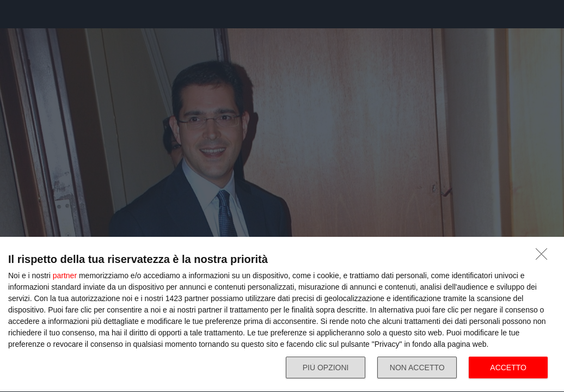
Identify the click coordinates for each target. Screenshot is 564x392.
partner (65, 275)
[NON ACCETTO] (544, 257)
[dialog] (282, 315)
